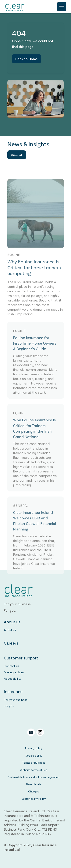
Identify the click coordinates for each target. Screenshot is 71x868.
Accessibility (13, 679)
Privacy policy (34, 748)
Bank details (34, 784)
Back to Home (27, 61)
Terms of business (34, 763)
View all (17, 156)
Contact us (11, 666)
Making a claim (14, 672)
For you (9, 706)
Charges (34, 791)
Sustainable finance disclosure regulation (34, 777)
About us (10, 630)
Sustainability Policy (34, 799)
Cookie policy (34, 756)
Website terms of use (34, 770)
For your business (16, 700)
